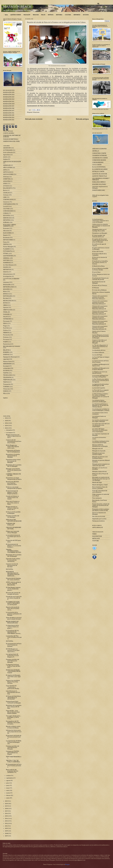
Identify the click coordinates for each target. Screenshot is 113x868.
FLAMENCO (7, 249)
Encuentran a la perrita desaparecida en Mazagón (13, 456)
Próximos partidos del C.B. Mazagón (13, 516)
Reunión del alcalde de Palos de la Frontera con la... (13, 609)
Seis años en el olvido (99, 516)
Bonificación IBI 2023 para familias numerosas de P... (12, 483)
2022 (7, 428)
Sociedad (6, 366)
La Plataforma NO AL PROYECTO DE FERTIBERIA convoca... (14, 632)
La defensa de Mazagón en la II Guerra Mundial (101, 369)
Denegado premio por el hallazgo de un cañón (99, 230)
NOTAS (5, 303)
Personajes (6, 321)
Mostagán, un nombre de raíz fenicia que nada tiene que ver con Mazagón (101, 479)
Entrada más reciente (34, 119)
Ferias (5, 242)
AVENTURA (7, 179)
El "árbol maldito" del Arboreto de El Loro (99, 236)
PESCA (5, 323)
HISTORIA (59, 15)
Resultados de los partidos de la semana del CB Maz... (14, 707)
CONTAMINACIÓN (9, 204)
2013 (6, 821)
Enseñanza (6, 238)
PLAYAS (6, 328)
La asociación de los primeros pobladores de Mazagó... (14, 614)
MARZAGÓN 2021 (9, 102)
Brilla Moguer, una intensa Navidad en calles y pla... (12, 447)
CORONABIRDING (98, 162)
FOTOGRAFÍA (8, 251)
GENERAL (6, 258)
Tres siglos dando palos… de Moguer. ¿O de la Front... (14, 717)
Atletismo (6, 177)
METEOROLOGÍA (9, 287)
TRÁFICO (6, 382)
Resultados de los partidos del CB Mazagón (14, 555)
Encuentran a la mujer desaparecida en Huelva (14, 479)
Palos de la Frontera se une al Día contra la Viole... (13, 503)
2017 (6, 811)
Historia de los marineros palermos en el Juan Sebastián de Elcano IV (100, 313)
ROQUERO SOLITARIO (99, 184)
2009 (7, 831)
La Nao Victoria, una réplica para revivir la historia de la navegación (101, 381)
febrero (9, 795)
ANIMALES (7, 165)
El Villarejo (96, 288)
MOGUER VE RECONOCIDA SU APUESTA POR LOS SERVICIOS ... (13, 574)
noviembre (10, 433)
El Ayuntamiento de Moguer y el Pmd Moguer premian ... (12, 492)
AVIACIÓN (7, 181)
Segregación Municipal (10, 357)
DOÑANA (51, 15)
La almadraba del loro (99, 350)
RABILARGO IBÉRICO (99, 182)
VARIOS (6, 391)
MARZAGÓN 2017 (9, 111)
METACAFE (96, 539)
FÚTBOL (6, 254)
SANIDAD (6, 355)
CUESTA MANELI (9, 133)
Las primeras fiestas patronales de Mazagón (99, 401)
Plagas (5, 326)
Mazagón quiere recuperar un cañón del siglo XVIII (101, 465)
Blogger (67, 864)
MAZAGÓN (27, 15)
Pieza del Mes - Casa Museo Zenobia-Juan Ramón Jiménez (13, 712)
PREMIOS (6, 333)
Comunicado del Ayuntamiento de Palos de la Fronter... (14, 441)
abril (8, 790)
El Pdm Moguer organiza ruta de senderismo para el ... (13, 589)
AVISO (5, 184)
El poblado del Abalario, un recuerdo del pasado (100, 279)
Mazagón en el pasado (99, 451)
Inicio (6, 15)
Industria (6, 272)
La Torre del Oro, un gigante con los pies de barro (100, 391)
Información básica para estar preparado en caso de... (14, 732)
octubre (9, 776)
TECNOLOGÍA (8, 375)
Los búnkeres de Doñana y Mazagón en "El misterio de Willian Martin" (100, 405)
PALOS (43, 15)
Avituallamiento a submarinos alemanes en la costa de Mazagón (100, 221)
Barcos (5, 190)
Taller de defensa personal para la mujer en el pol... (14, 618)
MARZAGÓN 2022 (9, 99)
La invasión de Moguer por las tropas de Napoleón (100, 376)
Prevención (7, 335)
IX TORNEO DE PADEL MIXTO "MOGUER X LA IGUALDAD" (13, 603)
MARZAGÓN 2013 (9, 120)
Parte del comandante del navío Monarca (100, 491)
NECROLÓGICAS (8, 301)
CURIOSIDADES (8, 211)
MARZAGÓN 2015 (9, 115)
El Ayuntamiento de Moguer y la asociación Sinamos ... (14, 546)
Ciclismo (6, 195)
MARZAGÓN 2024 (9, 95)
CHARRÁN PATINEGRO (100, 156)
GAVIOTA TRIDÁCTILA (100, 176)
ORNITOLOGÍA (8, 310)
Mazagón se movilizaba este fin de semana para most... (14, 470)
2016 (6, 813)
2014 (7, 819)
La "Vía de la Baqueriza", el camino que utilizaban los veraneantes (100, 347)
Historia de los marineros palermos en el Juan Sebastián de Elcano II (100, 302)
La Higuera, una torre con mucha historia (100, 372)
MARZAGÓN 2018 (9, 108)
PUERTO (6, 342)
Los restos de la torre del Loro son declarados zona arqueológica (101, 425)
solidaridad (7, 368)
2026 (7, 418)
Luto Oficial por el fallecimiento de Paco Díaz (13, 692)
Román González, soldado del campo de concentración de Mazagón (101, 505)
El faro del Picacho (98, 251)
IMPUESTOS (7, 270)
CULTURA (68, 15)
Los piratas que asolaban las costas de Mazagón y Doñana (101, 410)
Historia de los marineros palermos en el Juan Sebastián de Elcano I (100, 297)
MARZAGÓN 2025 (9, 92)
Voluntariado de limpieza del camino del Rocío (13, 579)
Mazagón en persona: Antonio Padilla (99, 454)
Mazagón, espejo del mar (100, 471)
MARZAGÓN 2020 (9, 104)
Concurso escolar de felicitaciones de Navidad (12, 565)
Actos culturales (8, 152)
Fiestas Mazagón (8, 247)
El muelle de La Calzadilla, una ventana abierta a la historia (100, 262)
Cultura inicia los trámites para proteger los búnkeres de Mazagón (101, 226)
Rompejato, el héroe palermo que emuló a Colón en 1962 (101, 510)
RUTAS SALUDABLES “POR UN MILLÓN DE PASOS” (13, 671)
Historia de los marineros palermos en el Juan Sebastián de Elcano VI (100, 323)
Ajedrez (5, 159)
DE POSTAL (7, 216)
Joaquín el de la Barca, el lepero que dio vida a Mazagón (99, 341)
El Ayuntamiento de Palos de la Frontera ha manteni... (14, 645)
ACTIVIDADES (8, 150)
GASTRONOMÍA (8, 256)
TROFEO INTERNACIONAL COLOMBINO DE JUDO (14, 551)
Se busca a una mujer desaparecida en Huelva (14, 488)
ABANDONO (7, 148)
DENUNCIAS (7, 218)
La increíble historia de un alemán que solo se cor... (13, 537)
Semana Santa (7, 361)
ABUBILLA (96, 151)
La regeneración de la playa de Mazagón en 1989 (100, 385)
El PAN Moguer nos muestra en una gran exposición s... (13, 650)
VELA (5, 393)
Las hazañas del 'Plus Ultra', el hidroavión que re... (14, 637)
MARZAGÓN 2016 (9, 113)
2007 (7, 836)
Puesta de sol (7, 344)
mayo (8, 788)
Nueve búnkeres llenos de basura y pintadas (100, 488)
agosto (8, 781)
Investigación (7, 276)
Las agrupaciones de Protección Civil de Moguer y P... (12, 656)
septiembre (10, 778)
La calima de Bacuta (98, 352)
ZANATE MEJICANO (99, 190)
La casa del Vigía (97, 355)
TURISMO (6, 387)
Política (5, 330)
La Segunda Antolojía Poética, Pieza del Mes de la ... (13, 666)
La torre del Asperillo (99, 388)
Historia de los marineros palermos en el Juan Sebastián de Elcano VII (100, 328)
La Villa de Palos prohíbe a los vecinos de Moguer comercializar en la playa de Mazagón (101, 396)
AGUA (5, 157)
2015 (6, 816)
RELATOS (6, 350)
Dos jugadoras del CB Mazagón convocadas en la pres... (13, 723)
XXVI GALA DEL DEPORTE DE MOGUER (14, 520)
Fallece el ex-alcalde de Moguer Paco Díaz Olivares (13, 682)
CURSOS (6, 213)
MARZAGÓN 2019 (9, 106)
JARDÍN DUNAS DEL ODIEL (11, 141)
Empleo (5, 235)
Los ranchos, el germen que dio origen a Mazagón (100, 421)
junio (8, 785)
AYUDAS (6, 186)
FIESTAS (6, 244)
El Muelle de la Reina (98, 266)
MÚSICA (6, 294)
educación (6, 231)
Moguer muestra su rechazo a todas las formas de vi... (12, 508)
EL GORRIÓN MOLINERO (100, 169)
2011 (6, 826)
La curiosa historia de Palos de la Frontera (100, 361)
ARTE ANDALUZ (98, 527)
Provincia (6, 339)
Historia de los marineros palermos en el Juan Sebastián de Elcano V (100, 318)
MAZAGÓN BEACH (17, 7)
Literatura (6, 282)
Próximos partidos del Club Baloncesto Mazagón (13, 661)
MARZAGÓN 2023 (9, 97)
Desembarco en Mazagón (100, 233)
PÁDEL (5, 312)
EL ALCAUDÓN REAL (99, 167)
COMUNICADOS (8, 200)
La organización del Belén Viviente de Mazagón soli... (14, 742)
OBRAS (5, 305)
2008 (7, 833)
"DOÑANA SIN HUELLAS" (10, 524)
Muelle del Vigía (97, 482)
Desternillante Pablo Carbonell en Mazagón (13, 702)
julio (8, 783)
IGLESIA (6, 267)
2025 (7, 421)
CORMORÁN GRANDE (99, 160)
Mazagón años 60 (97, 449)
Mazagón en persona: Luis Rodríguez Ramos (100, 457)
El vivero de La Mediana (99, 290)
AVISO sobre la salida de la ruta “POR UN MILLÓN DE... (13, 584)
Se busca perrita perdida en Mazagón (13, 513)
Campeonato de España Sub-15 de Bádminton (13, 451)
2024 (7, 423)
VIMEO (94, 534)
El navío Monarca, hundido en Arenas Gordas (100, 269)
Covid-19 (6, 206)
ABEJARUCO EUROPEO (99, 149)
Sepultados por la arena (99, 519)
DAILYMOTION (97, 536)
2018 (6, 809)
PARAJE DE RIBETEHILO (11, 139)
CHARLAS (6, 193)
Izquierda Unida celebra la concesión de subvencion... (13, 560)
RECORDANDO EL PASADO (12, 346)
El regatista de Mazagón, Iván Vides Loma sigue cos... (13, 677)
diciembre (9, 430)
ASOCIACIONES (8, 174)
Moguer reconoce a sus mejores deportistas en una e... (13, 436)
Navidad (6, 298)
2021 (6, 801)
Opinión (6, 307)
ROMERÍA (6, 352)
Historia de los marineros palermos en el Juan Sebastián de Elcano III (100, 308)
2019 (6, 806)
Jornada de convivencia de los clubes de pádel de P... (14, 598)
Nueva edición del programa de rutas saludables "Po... (12, 771)
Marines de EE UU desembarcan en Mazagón (100, 446)
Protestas (6, 337)
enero (8, 798)
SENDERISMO (7, 364)
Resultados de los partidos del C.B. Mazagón (14, 466)
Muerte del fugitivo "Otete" (100, 485)
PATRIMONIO (7, 319)
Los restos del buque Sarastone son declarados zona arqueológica (100, 430)
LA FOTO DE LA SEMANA (11, 279)
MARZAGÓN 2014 (9, 117)
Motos (5, 291)
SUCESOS (86, 15)
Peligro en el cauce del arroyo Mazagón (13, 532)
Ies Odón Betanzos (9, 265)
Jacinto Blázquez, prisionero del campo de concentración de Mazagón (101, 336)
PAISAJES (6, 314)
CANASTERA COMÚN (99, 153)
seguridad (6, 359)
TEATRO (6, 373)
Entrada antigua (82, 119)
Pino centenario (97, 498)
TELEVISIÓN (7, 377)
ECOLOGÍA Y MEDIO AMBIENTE (10, 225)
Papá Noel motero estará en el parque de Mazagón (13, 461)
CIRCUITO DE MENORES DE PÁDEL (14, 528)
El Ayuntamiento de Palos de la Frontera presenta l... (14, 766)
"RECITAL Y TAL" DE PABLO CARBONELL (13, 761)
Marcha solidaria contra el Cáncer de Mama (13, 727)
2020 (7, 804)
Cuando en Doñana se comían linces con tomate (12, 498)
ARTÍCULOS (7, 172)
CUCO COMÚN (97, 165)
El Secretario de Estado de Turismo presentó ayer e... (14, 737)
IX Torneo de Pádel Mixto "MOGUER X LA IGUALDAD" (13, 698)
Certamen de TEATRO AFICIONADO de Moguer (13, 753)
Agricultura (7, 155)
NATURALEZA (8, 296)
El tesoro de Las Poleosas (100, 285)
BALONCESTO (8, 188)
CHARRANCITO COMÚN (100, 158)
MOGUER (36, 15)
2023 (7, 426)
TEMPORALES (8, 380)
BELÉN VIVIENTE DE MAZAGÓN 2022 (12, 622)
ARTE (5, 170)
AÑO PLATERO (8, 168)
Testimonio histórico (98, 521)
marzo (8, 793)
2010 (7, 828)
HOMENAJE (7, 263)
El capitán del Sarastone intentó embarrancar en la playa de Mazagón (100, 240)
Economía (6, 228)
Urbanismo (36, 112)
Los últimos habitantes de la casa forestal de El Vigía (101, 442)
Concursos (6, 202)
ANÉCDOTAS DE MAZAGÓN (12, 162)
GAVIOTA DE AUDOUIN (100, 174)
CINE (5, 197)
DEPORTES (77, 15)
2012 (6, 823)
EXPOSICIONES (8, 240)
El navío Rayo (96, 272)
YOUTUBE (95, 541)
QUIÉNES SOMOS (16, 15)
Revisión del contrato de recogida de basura (13, 593)
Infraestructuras (8, 274)
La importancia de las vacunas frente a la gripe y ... (12, 627)
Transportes (7, 384)
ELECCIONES (7, 233)
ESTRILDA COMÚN (98, 172)
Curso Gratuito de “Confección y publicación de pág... (13, 687)
